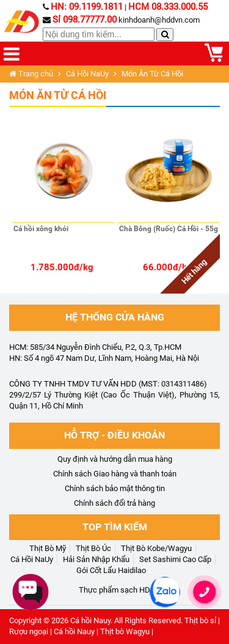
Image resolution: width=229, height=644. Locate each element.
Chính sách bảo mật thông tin (115, 488)
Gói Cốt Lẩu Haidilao (111, 570)
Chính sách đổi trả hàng (114, 503)
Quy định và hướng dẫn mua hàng (115, 459)
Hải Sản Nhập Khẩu (96, 559)
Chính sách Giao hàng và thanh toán (115, 474)
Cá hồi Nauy (90, 620)
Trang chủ (31, 74)
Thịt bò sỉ (200, 620)
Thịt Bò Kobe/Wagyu (156, 548)
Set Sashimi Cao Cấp (175, 559)
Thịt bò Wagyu (125, 631)
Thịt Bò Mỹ (48, 548)
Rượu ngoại (29, 631)
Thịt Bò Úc (93, 548)
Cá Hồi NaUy (87, 74)
